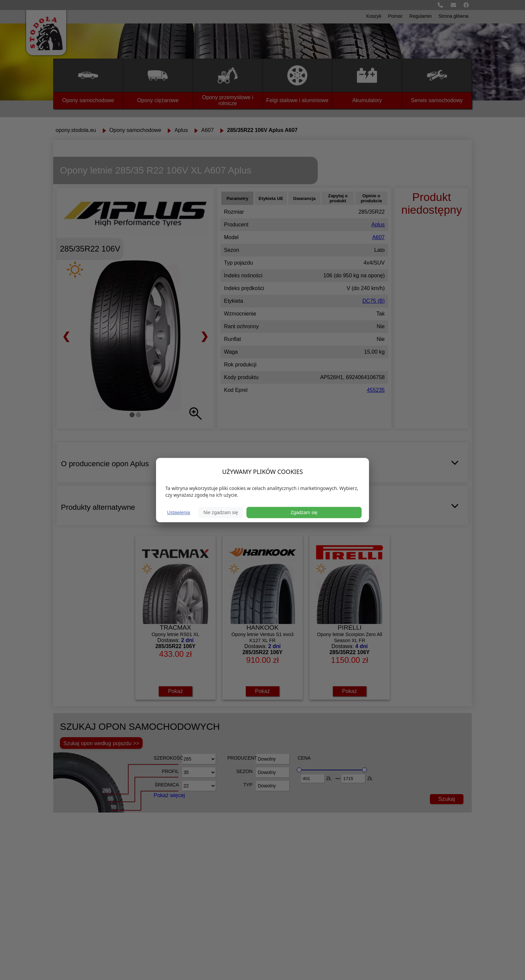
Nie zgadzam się (221, 512)
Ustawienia (178, 512)
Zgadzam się (304, 512)
